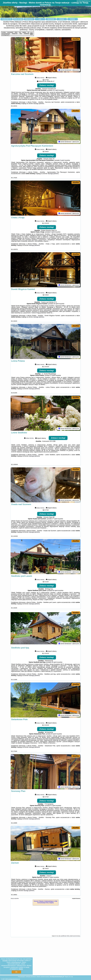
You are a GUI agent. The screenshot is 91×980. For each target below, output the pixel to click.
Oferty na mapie (18, 19)
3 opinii (53, 232)
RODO (21, 969)
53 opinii (54, 734)
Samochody (51, 19)
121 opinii (56, 90)
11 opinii (51, 877)
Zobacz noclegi (47, 85)
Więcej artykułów (15, 899)
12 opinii (53, 375)
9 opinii (62, 160)
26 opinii (56, 304)
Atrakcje (62, 19)
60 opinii (55, 590)
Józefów (76, 39)
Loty (40, 19)
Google (5, 961)
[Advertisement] (45, 958)
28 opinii (54, 662)
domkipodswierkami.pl (84, 1)
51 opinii (53, 806)
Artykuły (73, 19)
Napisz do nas (69, 977)
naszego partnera (39, 104)
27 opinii (55, 519)
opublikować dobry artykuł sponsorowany (70, 936)
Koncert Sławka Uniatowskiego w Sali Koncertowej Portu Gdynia (45, 902)
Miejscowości (29, 19)
